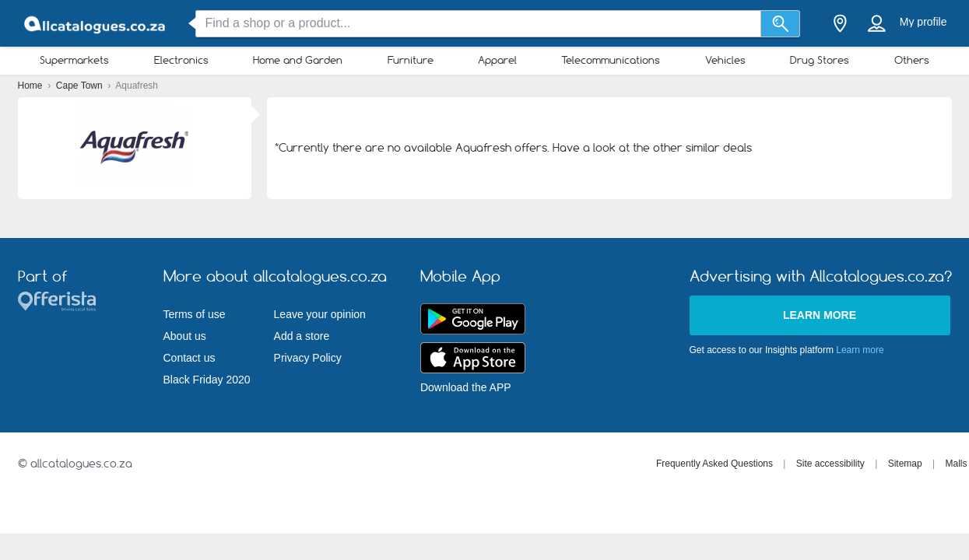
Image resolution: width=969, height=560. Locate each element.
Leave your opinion (320, 314)
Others (912, 60)
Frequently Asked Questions (714, 464)
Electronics (181, 60)
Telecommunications (611, 60)
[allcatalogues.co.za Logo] (96, 24)
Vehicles (725, 60)
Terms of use (195, 314)
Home (32, 86)
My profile (923, 22)
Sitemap (905, 464)
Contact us (190, 358)
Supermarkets (74, 60)
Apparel (497, 60)
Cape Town (81, 86)
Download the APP (466, 387)
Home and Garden (298, 60)
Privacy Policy (308, 358)
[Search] (780, 24)
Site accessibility (830, 464)
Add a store (302, 336)
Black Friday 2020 (207, 380)
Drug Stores (820, 60)
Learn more (820, 315)
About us (185, 336)
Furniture (411, 60)
